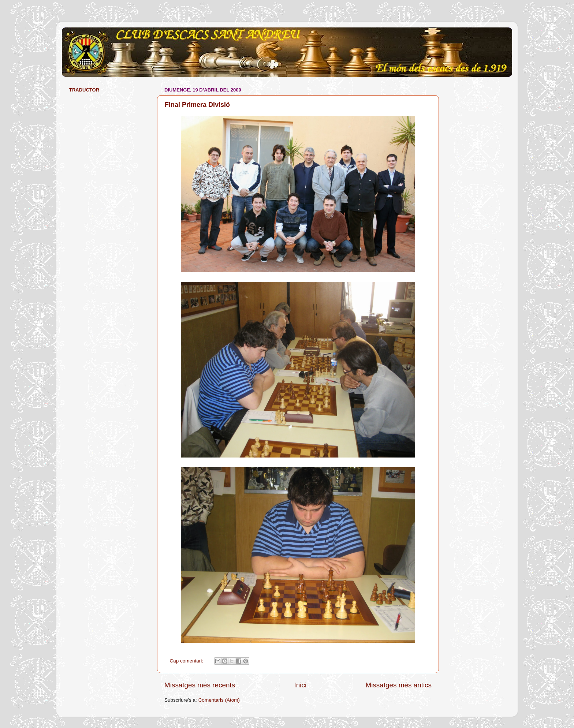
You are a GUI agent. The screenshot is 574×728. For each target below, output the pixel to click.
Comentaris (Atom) (219, 700)
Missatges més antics (398, 685)
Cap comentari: (187, 661)
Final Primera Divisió (197, 105)
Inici (301, 685)
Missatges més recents (200, 685)
